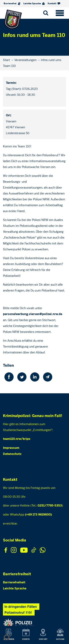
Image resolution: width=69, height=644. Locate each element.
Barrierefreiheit (14, 583)
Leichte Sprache (34, 4)
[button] (7, 637)
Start (6, 60)
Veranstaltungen (25, 60)
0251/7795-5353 (50, 506)
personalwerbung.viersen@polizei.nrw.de (33, 314)
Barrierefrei (12, 4)
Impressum (11, 448)
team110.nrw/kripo (17, 439)
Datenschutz (12, 454)
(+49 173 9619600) (38, 515)
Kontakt (54, 4)
